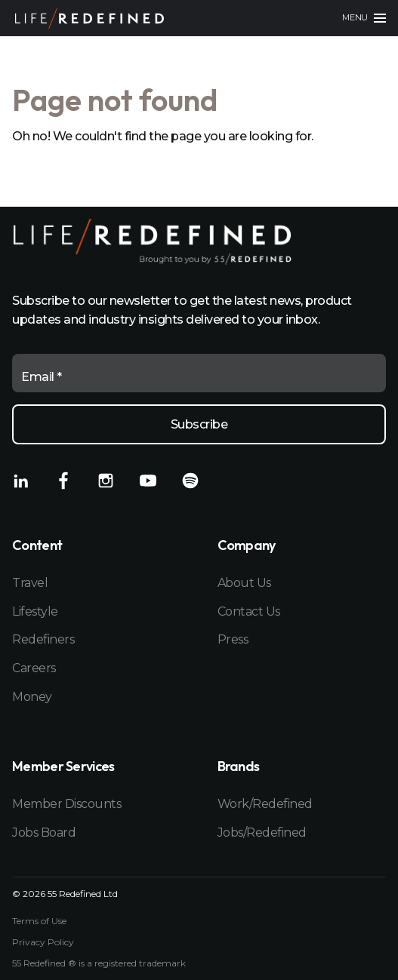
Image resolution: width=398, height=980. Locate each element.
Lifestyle (35, 611)
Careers (34, 668)
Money (32, 697)
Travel (30, 583)
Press (233, 639)
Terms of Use (39, 921)
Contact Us (249, 611)
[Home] (89, 18)
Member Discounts (66, 804)
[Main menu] (364, 18)
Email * (42, 377)
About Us (244, 583)
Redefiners (43, 639)
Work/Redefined (265, 804)
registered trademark (140, 963)
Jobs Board (44, 833)
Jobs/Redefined (262, 833)
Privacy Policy (43, 942)
